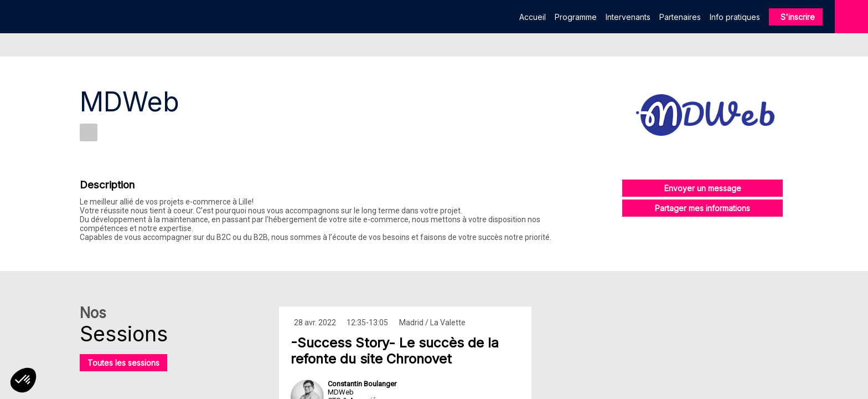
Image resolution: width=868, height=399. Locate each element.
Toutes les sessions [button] (123, 363)
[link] (533, 17)
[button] (796, 17)
